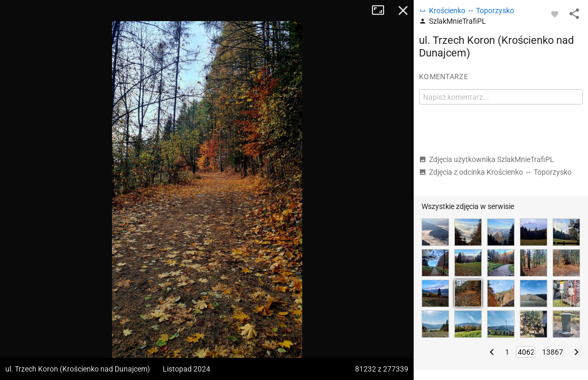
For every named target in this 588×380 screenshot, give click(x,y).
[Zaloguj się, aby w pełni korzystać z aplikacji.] (555, 14)
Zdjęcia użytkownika (487, 159)
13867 (553, 352)
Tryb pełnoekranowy (382, 11)
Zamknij (403, 11)
